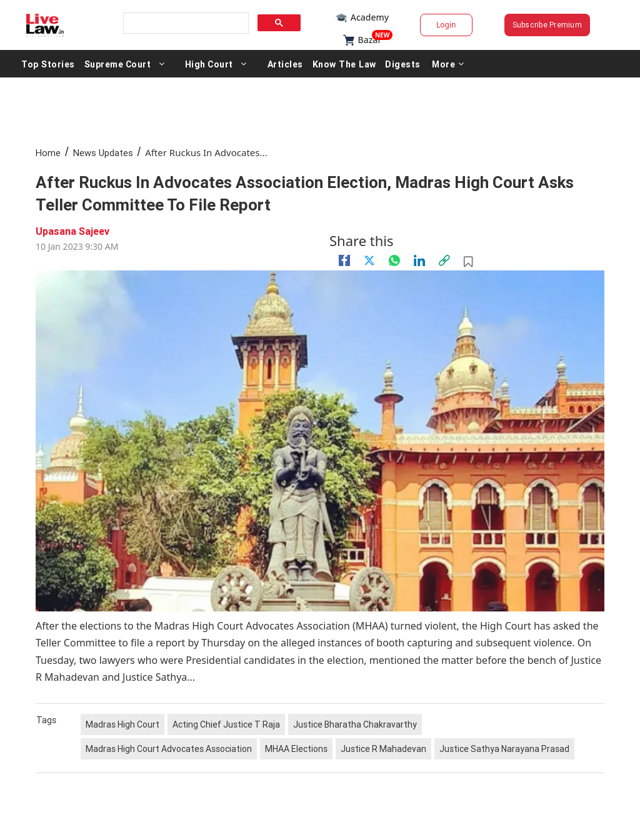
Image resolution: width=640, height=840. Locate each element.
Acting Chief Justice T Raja (226, 724)
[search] (185, 23)
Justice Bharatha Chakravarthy (355, 724)
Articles (285, 64)
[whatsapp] (394, 260)
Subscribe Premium (547, 25)
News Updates (103, 153)
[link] (444, 260)
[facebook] (344, 260)
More (446, 64)
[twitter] (369, 260)
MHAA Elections (296, 749)
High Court (208, 64)
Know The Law (343, 64)
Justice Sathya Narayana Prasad (504, 749)
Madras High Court (122, 724)
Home (48, 153)
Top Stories (48, 64)
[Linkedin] (419, 260)
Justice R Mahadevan (383, 749)
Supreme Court (117, 64)
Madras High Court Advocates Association (169, 749)
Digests (401, 64)
